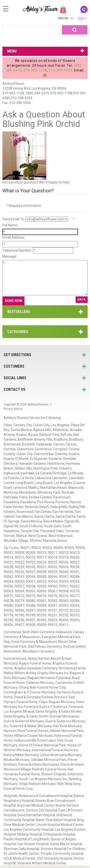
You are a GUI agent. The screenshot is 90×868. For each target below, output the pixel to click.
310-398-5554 (60, 70)
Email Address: (14, 237)
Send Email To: (14, 219)
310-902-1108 (35, 70)
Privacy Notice (13, 409)
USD (82, 19)
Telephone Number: (17, 250)
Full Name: (10, 225)
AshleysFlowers (38, 405)
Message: (10, 256)
